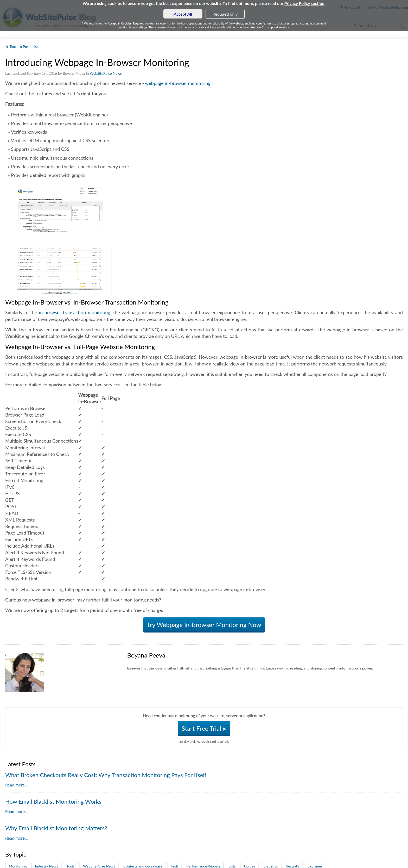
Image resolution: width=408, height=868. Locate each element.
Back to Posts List (24, 46)
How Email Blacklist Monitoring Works (53, 801)
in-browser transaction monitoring (75, 312)
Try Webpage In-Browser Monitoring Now (204, 625)
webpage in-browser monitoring (178, 83)
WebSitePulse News (106, 73)
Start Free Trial (204, 728)
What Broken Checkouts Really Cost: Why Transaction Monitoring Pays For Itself (106, 775)
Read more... (16, 785)
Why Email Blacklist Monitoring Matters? (56, 828)
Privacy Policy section (304, 3)
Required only (225, 14)
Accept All (183, 14)
